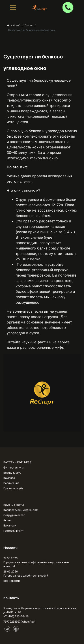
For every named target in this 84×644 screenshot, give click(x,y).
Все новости (12, 581)
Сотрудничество (14, 515)
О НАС (17, 25)
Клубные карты (14, 505)
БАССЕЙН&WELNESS (17, 462)
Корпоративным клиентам (21, 510)
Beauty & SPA (12, 473)
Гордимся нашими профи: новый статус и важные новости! (36, 564)
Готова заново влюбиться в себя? (26, 576)
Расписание (11, 483)
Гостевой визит (13, 531)
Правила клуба (13, 488)
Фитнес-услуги (13, 467)
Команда (9, 478)
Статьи (29, 25)
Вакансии (10, 525)
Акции (7, 520)
